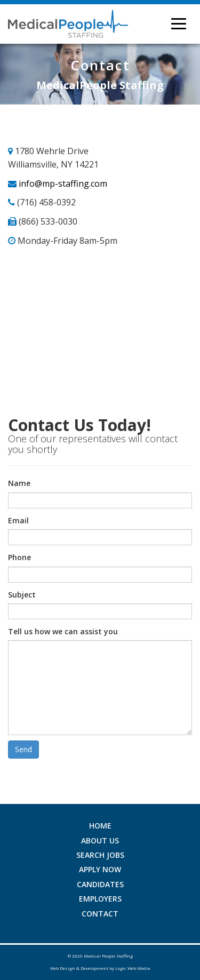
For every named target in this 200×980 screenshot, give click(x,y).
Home (100, 826)
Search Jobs (100, 855)
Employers (100, 899)
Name (19, 483)
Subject (22, 595)
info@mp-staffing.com (63, 184)
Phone (19, 557)
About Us (100, 840)
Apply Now (100, 869)
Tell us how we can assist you (63, 631)
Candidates (100, 884)
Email (18, 520)
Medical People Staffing (108, 956)
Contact (100, 914)
